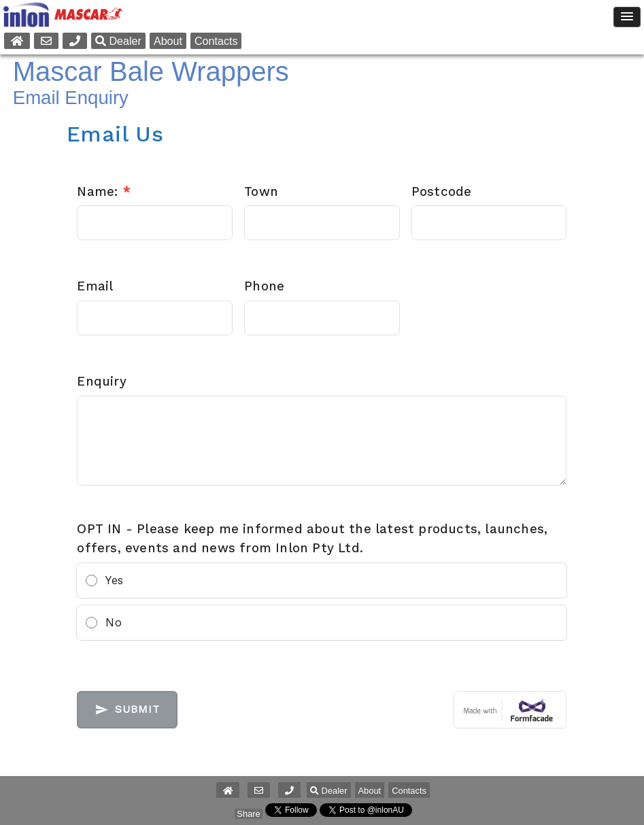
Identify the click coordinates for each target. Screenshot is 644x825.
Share (248, 814)
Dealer (118, 41)
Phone (264, 286)
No (113, 622)
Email (95, 286)
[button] (289, 791)
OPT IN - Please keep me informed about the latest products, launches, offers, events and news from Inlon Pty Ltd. (312, 539)
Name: (103, 192)
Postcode (442, 192)
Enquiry (101, 382)
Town (261, 192)
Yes (114, 580)
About (168, 41)
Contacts (216, 41)
